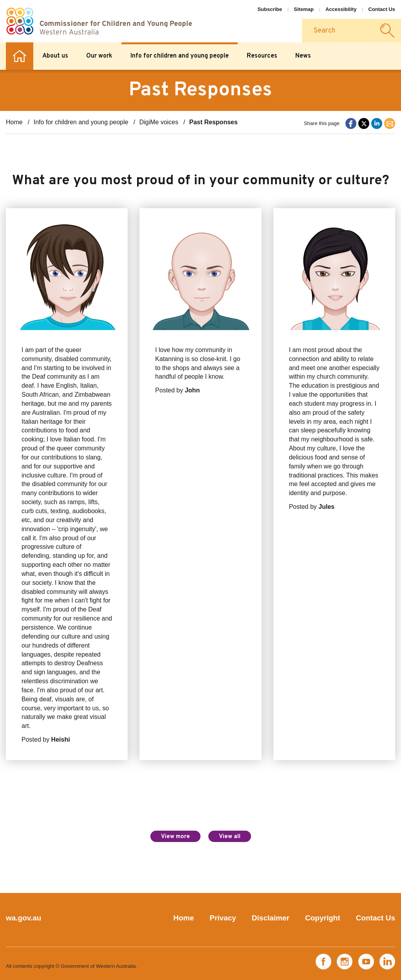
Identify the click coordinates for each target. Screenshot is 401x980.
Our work (99, 56)
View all (230, 837)
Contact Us (382, 9)
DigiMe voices (159, 122)
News (303, 56)
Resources (262, 56)
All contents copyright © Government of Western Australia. (71, 966)
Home (20, 56)
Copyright (323, 918)
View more (175, 837)
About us (55, 56)
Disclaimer (271, 918)
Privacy (223, 918)
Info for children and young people (180, 56)
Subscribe (270, 9)
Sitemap (304, 9)
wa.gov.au (23, 918)
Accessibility (341, 9)
